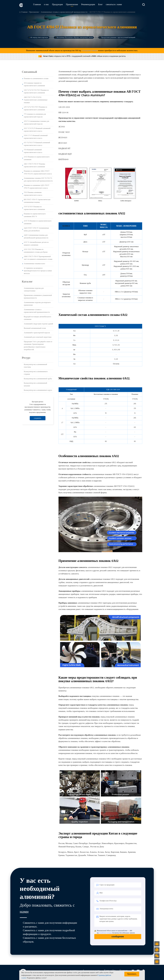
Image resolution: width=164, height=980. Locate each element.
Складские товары (90, 50)
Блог (103, 5)
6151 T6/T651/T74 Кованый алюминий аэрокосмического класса (37, 144)
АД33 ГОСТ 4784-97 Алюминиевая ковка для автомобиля (36, 229)
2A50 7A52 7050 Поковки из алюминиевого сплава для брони (36, 251)
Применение (75, 5)
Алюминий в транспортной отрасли (37, 332)
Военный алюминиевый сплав (35, 328)
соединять (38, 418)
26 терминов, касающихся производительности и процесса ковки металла (38, 270)
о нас (49, 5)
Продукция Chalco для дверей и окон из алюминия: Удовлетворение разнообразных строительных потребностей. (38, 345)
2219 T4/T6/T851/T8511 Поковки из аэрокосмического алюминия (35, 108)
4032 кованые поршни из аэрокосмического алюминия (34, 84)
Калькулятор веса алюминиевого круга (38, 390)
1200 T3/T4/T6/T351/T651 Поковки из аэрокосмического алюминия (36, 91)
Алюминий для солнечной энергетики (38, 337)
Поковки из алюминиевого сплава (36, 78)
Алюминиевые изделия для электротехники (34, 289)
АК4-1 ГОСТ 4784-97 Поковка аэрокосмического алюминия (34, 165)
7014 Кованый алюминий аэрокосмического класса (33, 151)
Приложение (34, 12)
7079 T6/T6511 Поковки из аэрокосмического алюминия (34, 208)
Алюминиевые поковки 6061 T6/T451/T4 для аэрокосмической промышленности (38, 179)
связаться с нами (116, 5)
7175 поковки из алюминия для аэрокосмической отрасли (35, 115)
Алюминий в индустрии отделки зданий (38, 324)
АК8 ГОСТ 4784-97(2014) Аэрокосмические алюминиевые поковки (36, 100)
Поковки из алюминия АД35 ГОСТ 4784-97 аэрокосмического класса (37, 186)
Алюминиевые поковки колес (35, 263)
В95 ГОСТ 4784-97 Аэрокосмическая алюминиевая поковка (37, 201)
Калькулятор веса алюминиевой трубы (38, 378)
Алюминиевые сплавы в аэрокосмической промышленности (64, 12)
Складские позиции (105, 933)
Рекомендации (91, 5)
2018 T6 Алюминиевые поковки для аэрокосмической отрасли (37, 122)
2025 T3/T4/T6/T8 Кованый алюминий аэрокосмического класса (37, 130)
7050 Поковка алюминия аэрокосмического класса (33, 194)
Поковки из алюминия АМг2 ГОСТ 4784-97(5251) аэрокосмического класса (38, 172)
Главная (40, 5)
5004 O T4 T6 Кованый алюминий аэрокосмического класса (36, 137)
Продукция (60, 5)
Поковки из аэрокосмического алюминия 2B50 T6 (35, 215)
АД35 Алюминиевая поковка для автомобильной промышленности (36, 236)
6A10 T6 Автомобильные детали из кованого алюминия (36, 243)
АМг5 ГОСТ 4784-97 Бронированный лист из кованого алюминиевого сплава (38, 258)
